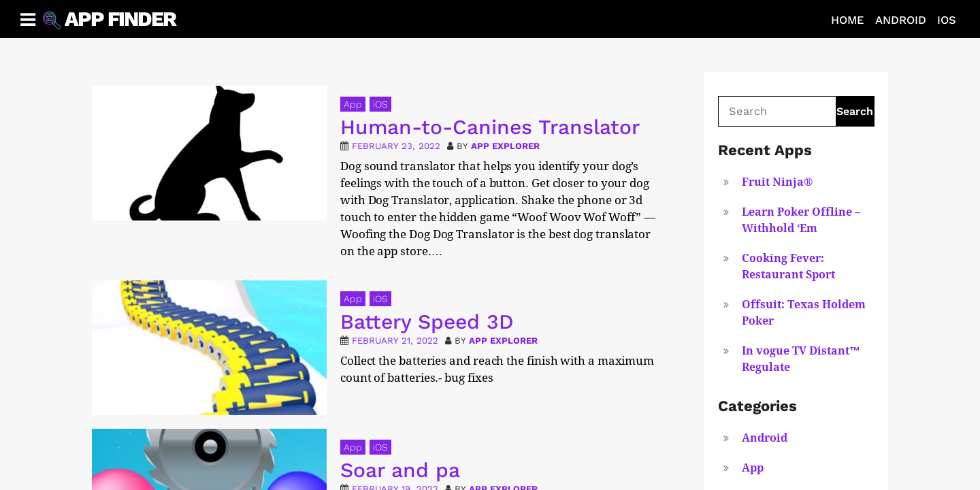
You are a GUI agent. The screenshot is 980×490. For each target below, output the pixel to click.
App (353, 104)
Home (848, 20)
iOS (947, 20)
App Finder (120, 19)
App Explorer (505, 146)
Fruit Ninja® (778, 182)
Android (901, 20)
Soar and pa (400, 470)
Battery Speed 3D (427, 322)
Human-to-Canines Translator (490, 127)
